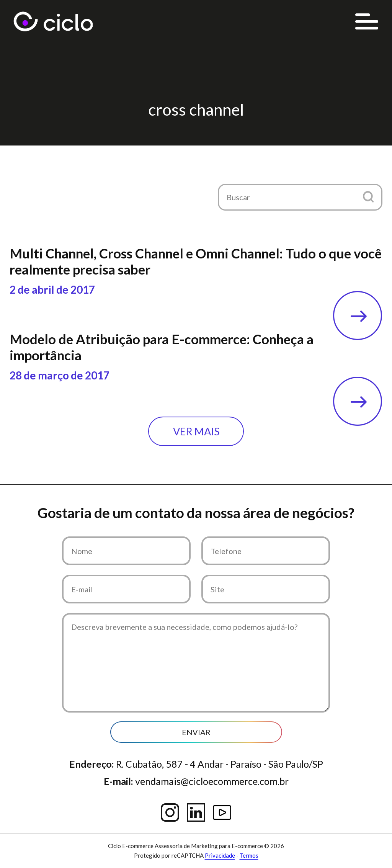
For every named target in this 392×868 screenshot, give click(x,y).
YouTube (222, 812)
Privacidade (220, 855)
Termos (249, 855)
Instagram (170, 812)
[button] (368, 197)
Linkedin (196, 812)
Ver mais (196, 431)
